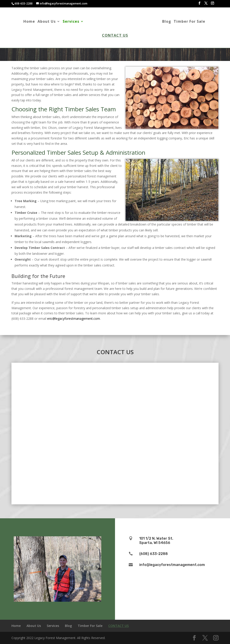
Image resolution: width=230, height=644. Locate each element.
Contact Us (115, 36)
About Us (43, 22)
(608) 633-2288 (154, 554)
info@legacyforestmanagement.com (172, 565)
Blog (170, 22)
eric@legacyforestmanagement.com (74, 319)
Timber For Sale (193, 22)
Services (67, 22)
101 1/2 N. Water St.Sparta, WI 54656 (156, 541)
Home (25, 22)
